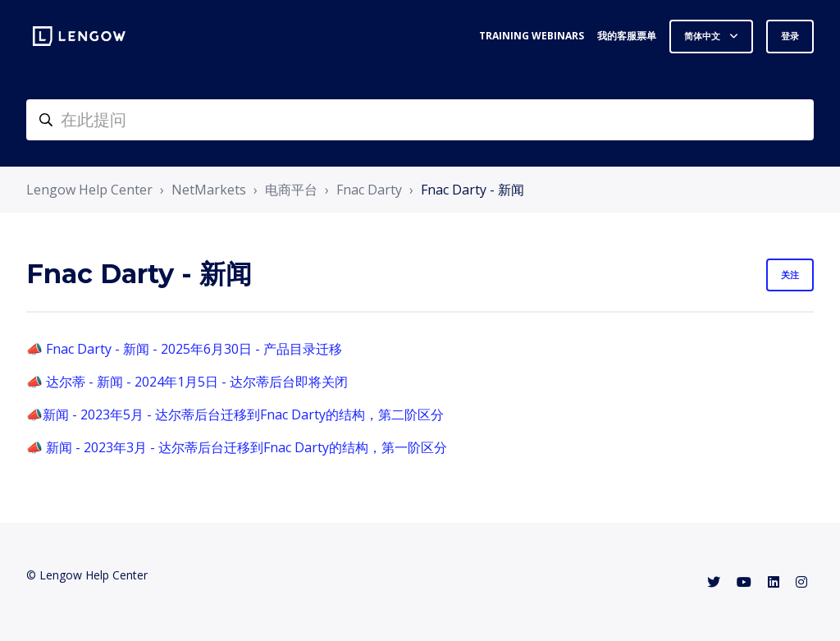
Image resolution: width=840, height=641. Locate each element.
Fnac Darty (369, 190)
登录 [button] (790, 36)
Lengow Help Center (89, 190)
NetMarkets (209, 190)
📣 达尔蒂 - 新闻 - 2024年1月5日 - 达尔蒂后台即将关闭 (187, 382)
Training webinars (532, 36)
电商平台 (291, 190)
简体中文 (703, 36)
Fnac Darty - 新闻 (472, 190)
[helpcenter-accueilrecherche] (420, 120)
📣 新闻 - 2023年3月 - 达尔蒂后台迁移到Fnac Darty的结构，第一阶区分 (237, 447)
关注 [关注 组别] (790, 275)
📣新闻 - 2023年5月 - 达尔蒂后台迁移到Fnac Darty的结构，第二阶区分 (235, 414)
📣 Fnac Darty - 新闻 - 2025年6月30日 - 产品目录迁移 (184, 349)
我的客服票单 (627, 36)
